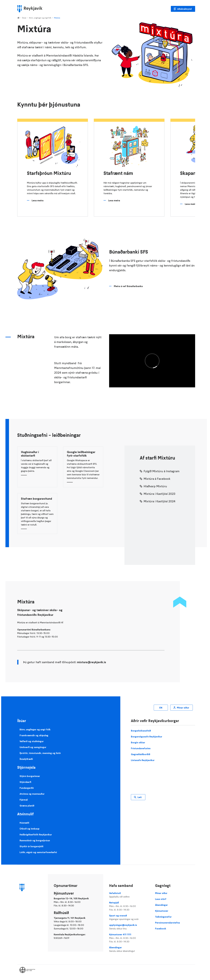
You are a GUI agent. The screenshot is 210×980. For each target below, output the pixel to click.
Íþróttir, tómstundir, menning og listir (40, 753)
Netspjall (129, 906)
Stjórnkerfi (25, 782)
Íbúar (24, 18)
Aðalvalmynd (184, 9)
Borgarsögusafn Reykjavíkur (147, 737)
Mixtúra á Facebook (157, 479)
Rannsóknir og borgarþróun (35, 840)
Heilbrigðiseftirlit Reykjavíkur (36, 834)
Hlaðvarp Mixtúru (155, 486)
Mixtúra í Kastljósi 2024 (159, 501)
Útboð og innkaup (30, 829)
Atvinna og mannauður (32, 794)
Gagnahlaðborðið (141, 754)
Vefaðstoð (129, 895)
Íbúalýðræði (26, 759)
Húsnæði (24, 823)
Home (18, 18)
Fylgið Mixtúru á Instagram (162, 471)
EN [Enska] (161, 708)
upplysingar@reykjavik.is (129, 927)
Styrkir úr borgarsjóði (31, 846)
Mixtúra (57, 18)
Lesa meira (38, 200)
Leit (140, 797)
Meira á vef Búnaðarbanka (128, 286)
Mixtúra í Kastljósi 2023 (159, 494)
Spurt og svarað (129, 917)
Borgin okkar (138, 742)
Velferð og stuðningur (32, 741)
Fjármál (24, 800)
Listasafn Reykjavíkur (143, 760)
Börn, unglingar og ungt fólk (40, 18)
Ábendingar (129, 949)
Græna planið (27, 806)
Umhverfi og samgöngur (33, 747)
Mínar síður (183, 708)
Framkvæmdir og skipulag (34, 735)
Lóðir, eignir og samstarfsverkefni (38, 852)
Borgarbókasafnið (141, 731)
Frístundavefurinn (141, 748)
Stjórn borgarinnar (30, 776)
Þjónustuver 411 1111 (129, 938)
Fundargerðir (27, 788)
